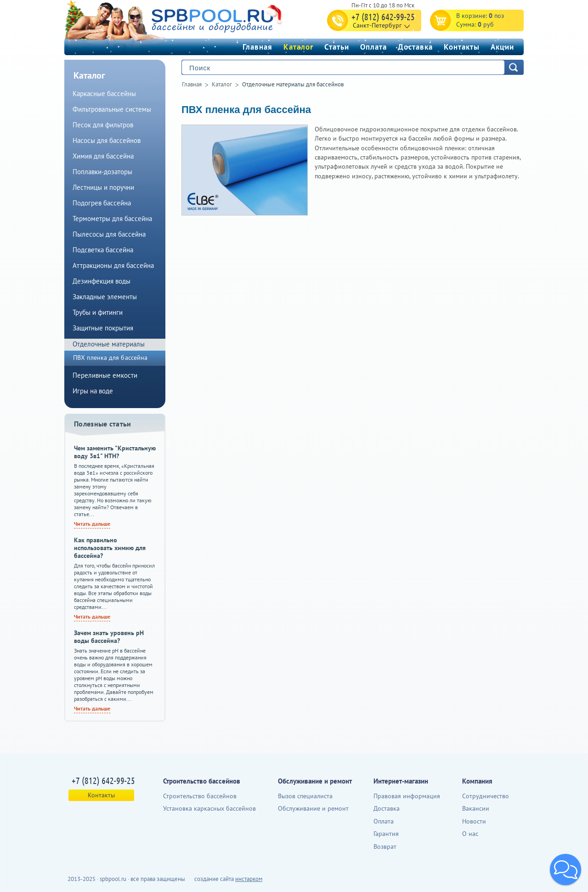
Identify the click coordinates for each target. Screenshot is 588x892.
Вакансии (476, 808)
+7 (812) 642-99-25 (383, 17)
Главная (257, 47)
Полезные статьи (103, 424)
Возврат (385, 847)
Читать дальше (92, 524)
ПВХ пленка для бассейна (246, 110)
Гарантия (386, 834)
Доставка (415, 47)
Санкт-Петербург (377, 25)
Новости (474, 821)
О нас (470, 834)
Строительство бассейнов (200, 796)
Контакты (462, 47)
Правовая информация (407, 796)
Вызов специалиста (305, 796)
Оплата (373, 47)
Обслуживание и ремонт (313, 808)
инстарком (249, 879)
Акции (502, 47)
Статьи (337, 47)
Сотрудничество (486, 796)
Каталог (298, 47)
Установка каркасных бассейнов (209, 808)
